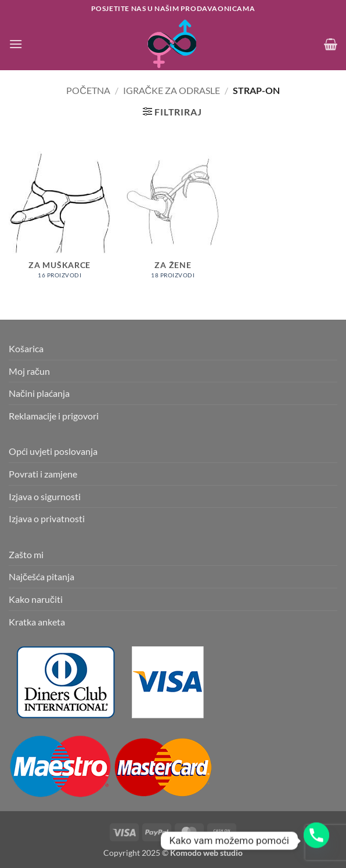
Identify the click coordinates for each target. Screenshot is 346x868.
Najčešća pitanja (42, 576)
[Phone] (316, 841)
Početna (88, 90)
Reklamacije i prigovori (54, 416)
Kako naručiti (36, 599)
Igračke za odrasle (172, 90)
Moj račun (29, 371)
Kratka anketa (37, 622)
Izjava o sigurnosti (45, 496)
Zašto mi (26, 554)
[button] (16, 44)
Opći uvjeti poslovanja (53, 451)
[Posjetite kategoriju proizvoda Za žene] (173, 221)
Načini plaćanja (39, 393)
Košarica (26, 348)
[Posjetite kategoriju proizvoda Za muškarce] (60, 221)
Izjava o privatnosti (47, 518)
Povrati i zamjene (43, 474)
